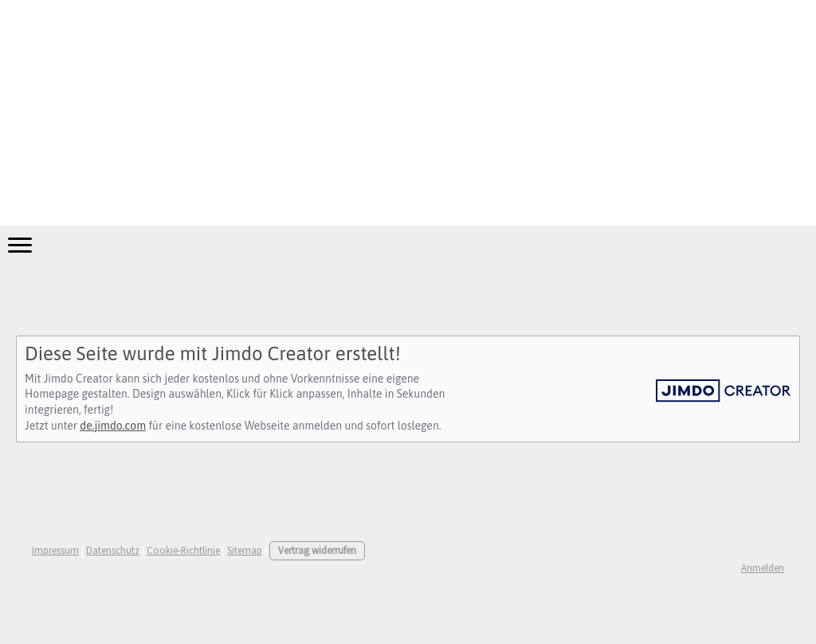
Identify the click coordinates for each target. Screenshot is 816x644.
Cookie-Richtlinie (183, 550)
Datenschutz (113, 550)
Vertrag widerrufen (317, 550)
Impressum (55, 550)
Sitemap (245, 550)
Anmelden (763, 567)
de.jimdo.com (113, 426)
